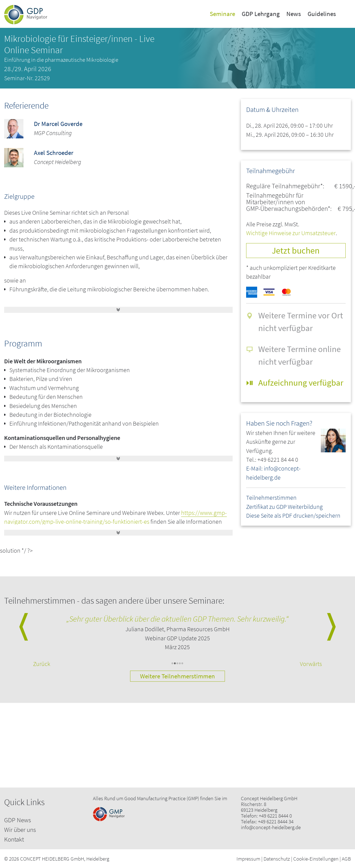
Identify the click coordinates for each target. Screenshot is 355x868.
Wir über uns (20, 830)
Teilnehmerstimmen (271, 498)
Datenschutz (277, 859)
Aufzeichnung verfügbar (301, 382)
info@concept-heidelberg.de (271, 827)
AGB (346, 859)
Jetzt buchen (296, 250)
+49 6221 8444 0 (275, 816)
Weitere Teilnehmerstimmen (177, 676)
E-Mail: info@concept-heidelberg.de (273, 473)
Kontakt (14, 839)
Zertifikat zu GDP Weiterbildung (284, 507)
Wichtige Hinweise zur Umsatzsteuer (291, 233)
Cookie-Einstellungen (316, 859)
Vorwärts (311, 664)
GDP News (18, 820)
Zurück (42, 664)
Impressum (248, 859)
